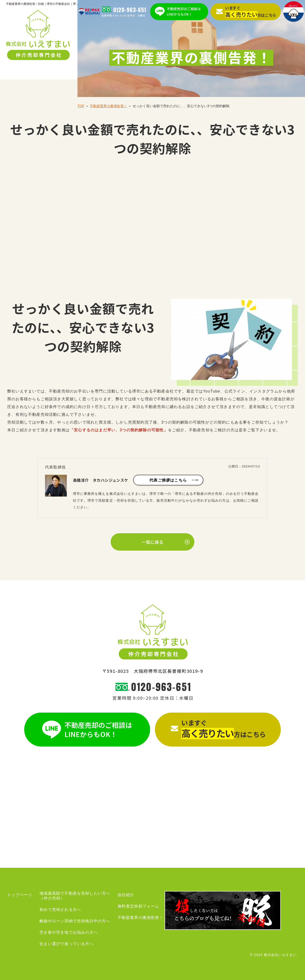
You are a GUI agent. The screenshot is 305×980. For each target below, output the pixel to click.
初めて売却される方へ (60, 910)
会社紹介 (126, 895)
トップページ (20, 895)
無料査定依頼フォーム (138, 906)
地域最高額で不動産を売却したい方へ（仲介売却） (75, 896)
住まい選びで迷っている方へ (67, 944)
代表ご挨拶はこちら (168, 480)
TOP (81, 106)
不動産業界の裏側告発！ (108, 106)
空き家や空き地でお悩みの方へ (69, 932)
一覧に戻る (152, 542)
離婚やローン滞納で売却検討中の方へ (75, 921)
